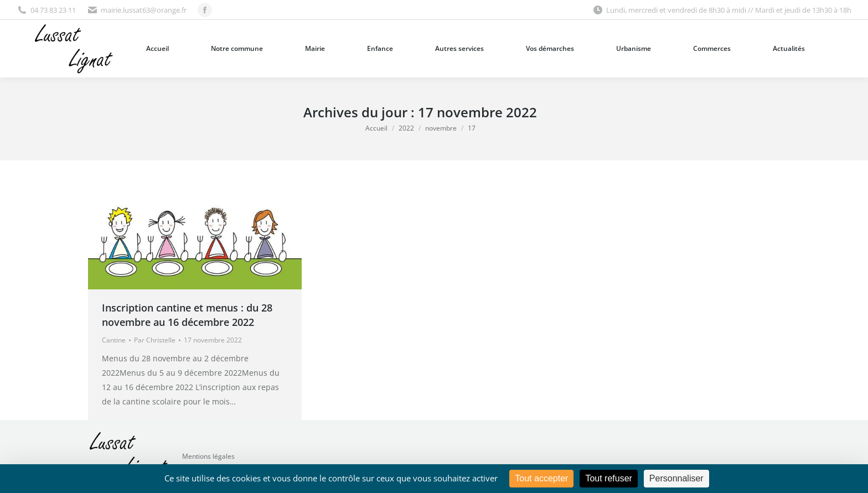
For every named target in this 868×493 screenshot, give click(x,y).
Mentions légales (208, 456)
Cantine (114, 340)
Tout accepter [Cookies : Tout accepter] (541, 478)
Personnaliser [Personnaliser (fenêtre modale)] (676, 478)
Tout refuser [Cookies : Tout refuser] (608, 478)
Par (155, 340)
